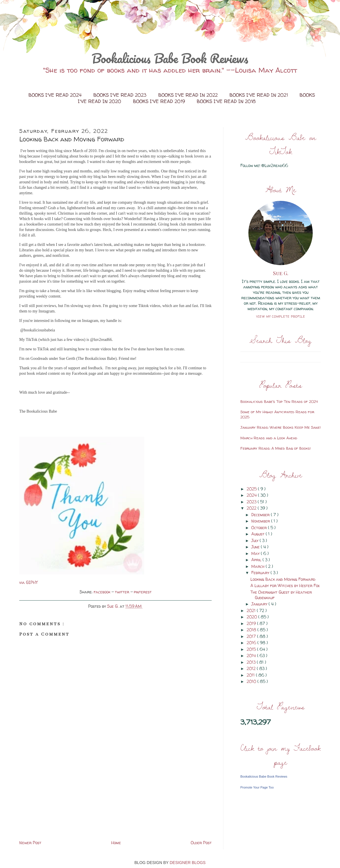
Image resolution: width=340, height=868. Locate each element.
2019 (252, 623)
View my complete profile (281, 316)
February (261, 573)
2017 (252, 636)
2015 (252, 649)
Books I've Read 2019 (160, 101)
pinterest (143, 592)
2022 (252, 508)
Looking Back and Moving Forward (283, 579)
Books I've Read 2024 (56, 95)
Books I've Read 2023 (121, 95)
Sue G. (281, 273)
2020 (252, 617)
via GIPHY (28, 582)
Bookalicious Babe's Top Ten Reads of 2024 (279, 401)
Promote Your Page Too (257, 787)
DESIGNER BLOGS (188, 863)
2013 (252, 662)
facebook (103, 592)
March (258, 566)
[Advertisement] (62, 799)
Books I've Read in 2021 (259, 95)
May (256, 553)
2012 (252, 668)
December (261, 515)
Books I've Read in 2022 (189, 95)
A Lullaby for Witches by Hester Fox (285, 586)
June (256, 547)
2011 (251, 675)
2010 (252, 681)
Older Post (201, 843)
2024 (252, 495)
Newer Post (30, 843)
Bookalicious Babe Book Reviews (170, 58)
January (260, 604)
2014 (252, 656)
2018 (252, 630)
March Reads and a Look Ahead (269, 438)
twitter (123, 592)
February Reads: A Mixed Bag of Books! (276, 448)
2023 (252, 502)
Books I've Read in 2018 (226, 101)
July (255, 540)
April (257, 560)
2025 (252, 489)
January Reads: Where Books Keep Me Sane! (281, 427)
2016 (252, 643)
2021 (252, 610)
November (261, 521)
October (260, 528)
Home (116, 843)
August (258, 534)
